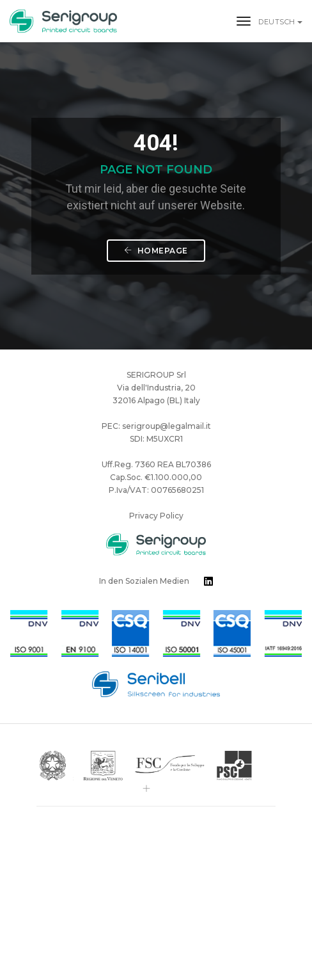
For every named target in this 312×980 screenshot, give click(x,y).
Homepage (156, 251)
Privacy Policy (156, 516)
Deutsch (278, 22)
